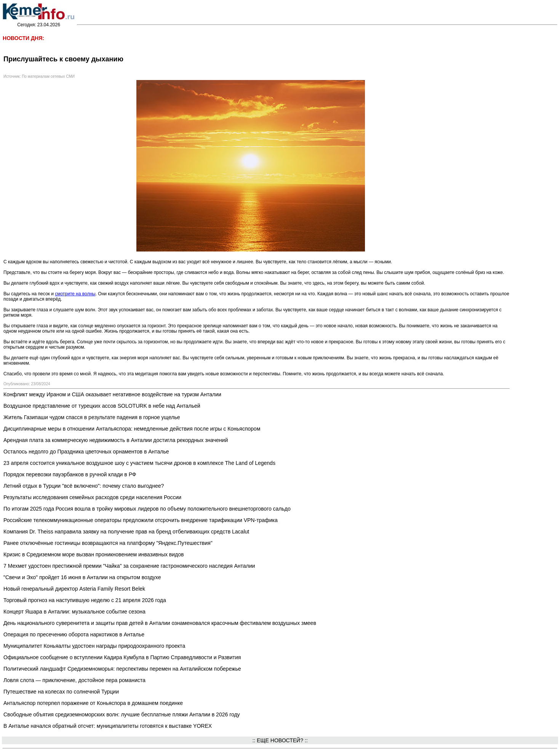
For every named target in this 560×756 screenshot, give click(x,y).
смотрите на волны (75, 294)
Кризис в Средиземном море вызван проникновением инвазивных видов (94, 554)
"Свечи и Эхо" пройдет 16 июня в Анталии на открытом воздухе (82, 577)
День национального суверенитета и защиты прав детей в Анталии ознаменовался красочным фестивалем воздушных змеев (160, 623)
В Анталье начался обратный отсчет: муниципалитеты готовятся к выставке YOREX (108, 726)
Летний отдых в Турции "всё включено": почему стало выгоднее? (84, 486)
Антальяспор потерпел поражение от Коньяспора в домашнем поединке (93, 703)
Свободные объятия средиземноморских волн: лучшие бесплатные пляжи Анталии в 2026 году (122, 714)
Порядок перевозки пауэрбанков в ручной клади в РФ (70, 474)
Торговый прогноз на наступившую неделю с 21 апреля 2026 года (85, 600)
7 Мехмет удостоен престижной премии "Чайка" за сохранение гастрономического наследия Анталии (129, 566)
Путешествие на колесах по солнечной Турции (61, 692)
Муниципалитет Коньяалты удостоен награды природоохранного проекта (94, 646)
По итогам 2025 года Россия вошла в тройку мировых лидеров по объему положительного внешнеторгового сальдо (147, 509)
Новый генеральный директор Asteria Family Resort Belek (74, 589)
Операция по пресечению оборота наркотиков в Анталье (74, 634)
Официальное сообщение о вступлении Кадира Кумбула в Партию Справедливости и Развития (122, 657)
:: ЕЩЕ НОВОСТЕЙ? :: (280, 740)
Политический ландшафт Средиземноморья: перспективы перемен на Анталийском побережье (122, 669)
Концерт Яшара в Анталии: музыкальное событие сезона (74, 612)
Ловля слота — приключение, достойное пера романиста (74, 680)
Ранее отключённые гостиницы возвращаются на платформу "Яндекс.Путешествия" (108, 543)
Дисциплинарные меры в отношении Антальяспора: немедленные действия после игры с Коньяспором (132, 429)
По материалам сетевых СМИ (48, 76)
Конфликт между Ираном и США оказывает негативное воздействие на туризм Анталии (112, 394)
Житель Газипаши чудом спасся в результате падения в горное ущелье (92, 417)
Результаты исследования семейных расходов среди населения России (92, 497)
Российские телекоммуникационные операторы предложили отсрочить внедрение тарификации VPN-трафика (141, 520)
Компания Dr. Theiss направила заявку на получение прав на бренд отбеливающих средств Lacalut (126, 532)
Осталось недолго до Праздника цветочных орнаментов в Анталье (86, 452)
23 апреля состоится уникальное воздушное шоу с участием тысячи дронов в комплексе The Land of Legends (139, 463)
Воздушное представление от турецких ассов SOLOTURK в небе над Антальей (102, 406)
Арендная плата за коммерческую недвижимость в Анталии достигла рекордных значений (116, 440)
